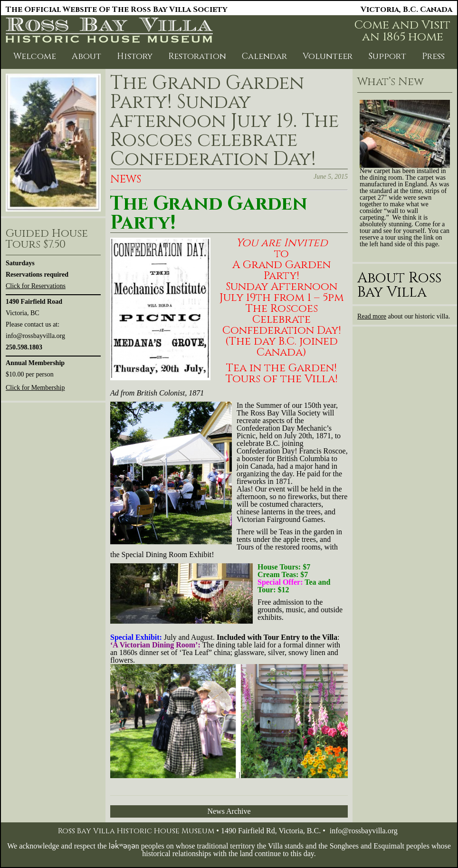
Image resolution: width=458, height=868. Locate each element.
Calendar (264, 56)
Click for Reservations (36, 286)
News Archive (229, 811)
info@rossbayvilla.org (364, 831)
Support (387, 56)
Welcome (35, 56)
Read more (372, 316)
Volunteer (328, 56)
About (86, 56)
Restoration (197, 56)
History (135, 56)
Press (433, 56)
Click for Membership (35, 388)
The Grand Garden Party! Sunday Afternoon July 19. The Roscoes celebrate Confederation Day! (224, 121)
